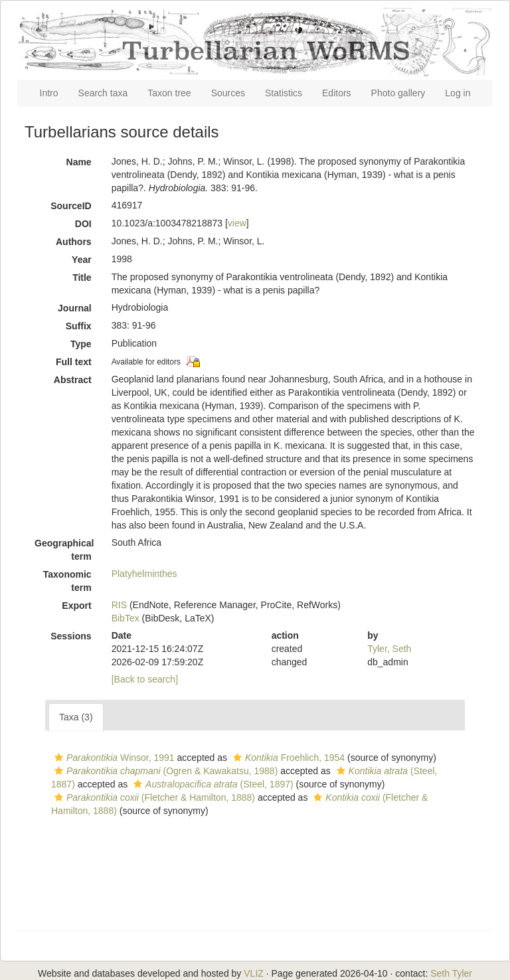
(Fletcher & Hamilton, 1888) (153, 797)
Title (82, 278)
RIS (119, 605)
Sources (228, 93)
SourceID (71, 206)
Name (79, 162)
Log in (458, 93)
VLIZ (254, 973)
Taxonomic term (67, 581)
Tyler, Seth (389, 649)
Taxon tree (169, 93)
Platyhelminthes (144, 574)
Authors (74, 242)
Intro (49, 93)
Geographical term (64, 550)
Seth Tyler (451, 973)
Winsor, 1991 (113, 758)
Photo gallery (398, 93)
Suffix (79, 326)
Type (81, 344)
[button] (59, 758)
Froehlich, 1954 (287, 758)
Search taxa (103, 93)
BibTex (126, 618)
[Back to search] (145, 679)
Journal (75, 308)
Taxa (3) (76, 717)
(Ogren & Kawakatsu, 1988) (164, 771)
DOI (83, 224)
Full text (74, 362)
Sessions (71, 636)
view (237, 223)
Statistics (284, 93)
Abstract (73, 380)
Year (82, 260)
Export (76, 606)
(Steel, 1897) (212, 784)
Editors (337, 93)
